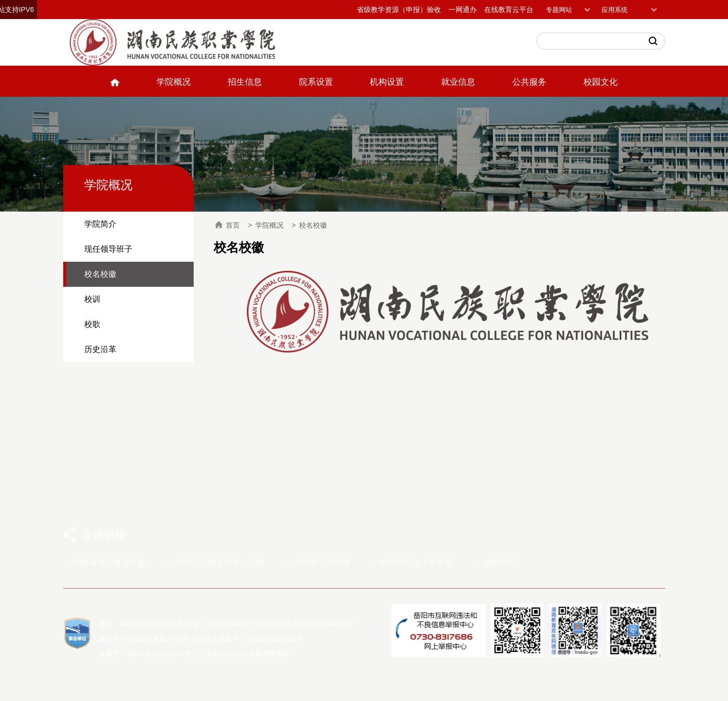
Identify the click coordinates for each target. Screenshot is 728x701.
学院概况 (174, 82)
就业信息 (458, 82)
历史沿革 (100, 349)
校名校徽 (100, 274)
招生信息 (245, 82)
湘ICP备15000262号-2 (162, 654)
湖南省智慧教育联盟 (109, 562)
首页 (228, 225)
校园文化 (601, 82)
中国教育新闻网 (322, 562)
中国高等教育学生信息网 (220, 562)
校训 (92, 299)
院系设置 (316, 82)
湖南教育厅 (503, 562)
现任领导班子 (108, 249)
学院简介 (100, 224)
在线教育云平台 (509, 10)
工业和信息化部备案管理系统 (244, 654)
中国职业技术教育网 (416, 562)
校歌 (92, 324)
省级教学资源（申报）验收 (399, 10)
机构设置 (387, 82)
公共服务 (529, 82)
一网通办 (463, 10)
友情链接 (104, 535)
